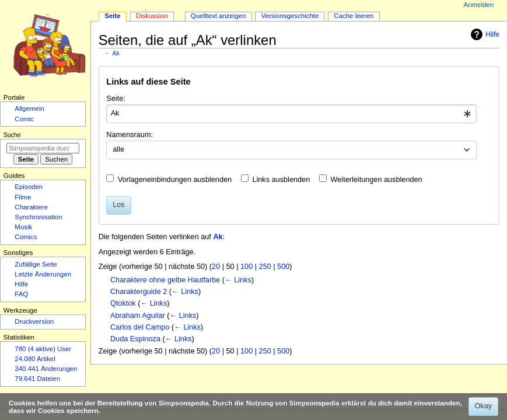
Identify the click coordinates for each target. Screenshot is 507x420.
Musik (23, 227)
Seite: (116, 99)
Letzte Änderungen (43, 274)
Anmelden (479, 5)
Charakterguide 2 (139, 292)
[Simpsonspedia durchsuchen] (43, 148)
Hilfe (484, 34)
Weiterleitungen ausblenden (377, 180)
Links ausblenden (281, 180)
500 (283, 267)
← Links (238, 280)
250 (265, 267)
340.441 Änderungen (46, 369)
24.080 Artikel (35, 359)
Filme (23, 197)
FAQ (21, 294)
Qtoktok (123, 303)
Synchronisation (39, 217)
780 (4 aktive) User (43, 349)
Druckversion (34, 321)
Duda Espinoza (135, 339)
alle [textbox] (118, 149)
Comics (26, 237)
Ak (116, 53)
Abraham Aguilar (138, 316)
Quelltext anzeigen (218, 16)
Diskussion (152, 16)
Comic (24, 119)
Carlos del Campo (140, 327)
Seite (112, 16)
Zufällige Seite (36, 264)
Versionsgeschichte (290, 16)
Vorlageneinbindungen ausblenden (175, 180)
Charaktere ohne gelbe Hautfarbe (165, 280)
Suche (12, 135)
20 (216, 267)
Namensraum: (130, 135)
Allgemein (29, 108)
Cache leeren (354, 16)
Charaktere (31, 207)
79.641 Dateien (37, 379)
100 (246, 267)
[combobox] (291, 114)
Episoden (29, 187)
